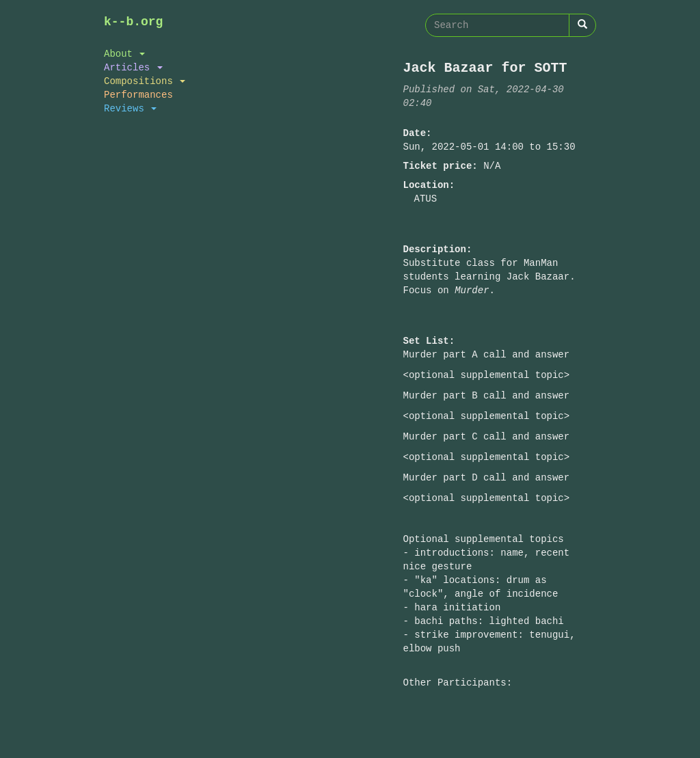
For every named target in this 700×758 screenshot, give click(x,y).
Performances (138, 95)
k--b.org (133, 22)
